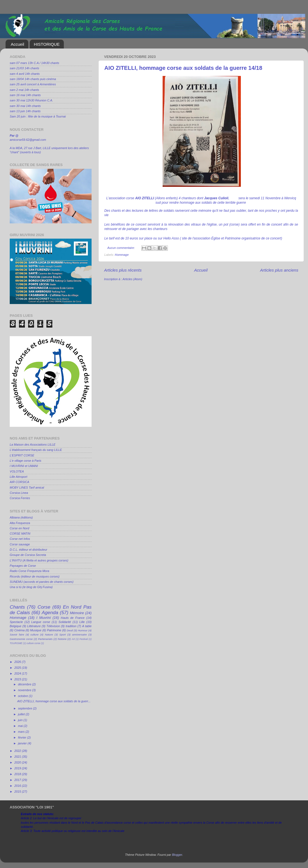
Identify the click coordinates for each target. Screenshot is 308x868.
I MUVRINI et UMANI (24, 466)
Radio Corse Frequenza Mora (29, 571)
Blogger (177, 855)
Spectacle (16, 622)
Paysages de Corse (23, 566)
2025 (18, 668)
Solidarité (65, 622)
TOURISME (16, 643)
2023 (18, 679)
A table (87, 626)
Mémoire (77, 613)
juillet (22, 714)
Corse (44, 607)
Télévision (53, 626)
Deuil (70, 630)
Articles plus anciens (279, 270)
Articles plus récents (123, 270)
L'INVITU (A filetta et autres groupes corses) (39, 560)
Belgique (16, 626)
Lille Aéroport (18, 477)
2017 (18, 780)
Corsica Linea (19, 493)
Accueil (17, 44)
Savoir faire (17, 635)
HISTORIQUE (47, 44)
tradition (71, 626)
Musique (36, 630)
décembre (25, 684)
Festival (84, 639)
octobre (23, 696)
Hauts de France (73, 618)
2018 (18, 774)
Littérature (34, 626)
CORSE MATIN (20, 533)
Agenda (50, 612)
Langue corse (41, 622)
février (23, 737)
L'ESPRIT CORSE (22, 455)
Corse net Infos (20, 539)
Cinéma (20, 630)
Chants (17, 607)
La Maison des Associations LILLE (33, 445)
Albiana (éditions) (21, 517)
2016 (18, 786)
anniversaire (79, 635)
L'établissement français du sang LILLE (36, 450)
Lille (82, 622)
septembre (26, 708)
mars (22, 732)
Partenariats (45, 639)
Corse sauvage (20, 544)
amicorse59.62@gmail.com (28, 140)
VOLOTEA (17, 471)
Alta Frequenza (20, 523)
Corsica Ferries (20, 498)
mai (21, 726)
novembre (25, 690)
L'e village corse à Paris (26, 461)
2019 (18, 768)
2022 (18, 751)
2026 (18, 662)
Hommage (122, 255)
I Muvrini (44, 618)
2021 (18, 757)
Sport (63, 635)
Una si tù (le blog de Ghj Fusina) (31, 587)
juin (21, 720)
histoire (62, 639)
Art (73, 639)
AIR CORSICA (19, 482)
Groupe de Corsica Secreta (28, 555)
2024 (18, 673)
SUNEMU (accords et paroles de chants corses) (42, 582)
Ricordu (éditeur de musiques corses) (35, 576)
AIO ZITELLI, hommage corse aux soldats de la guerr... (54, 701)
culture (35, 635)
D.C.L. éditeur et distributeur (28, 550)
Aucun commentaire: (122, 248)
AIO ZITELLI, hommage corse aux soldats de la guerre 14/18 (183, 68)
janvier (23, 743)
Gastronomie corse (21, 639)
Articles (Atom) (132, 279)
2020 (18, 762)
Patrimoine (54, 630)
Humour (83, 630)
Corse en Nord (19, 528)
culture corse (33, 643)
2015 (18, 792)
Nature (49, 635)
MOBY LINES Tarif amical (27, 487)
